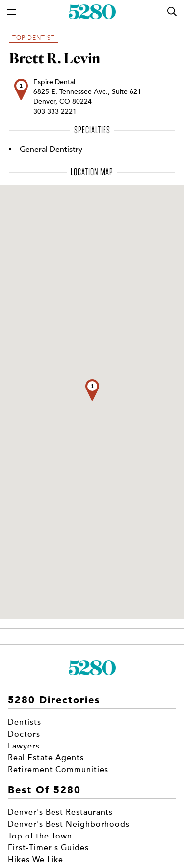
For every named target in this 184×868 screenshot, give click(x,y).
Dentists (25, 722)
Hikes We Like (36, 860)
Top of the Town (40, 836)
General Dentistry (51, 150)
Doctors (24, 734)
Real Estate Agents (46, 758)
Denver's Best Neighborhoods (69, 824)
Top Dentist (34, 38)
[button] (92, 390)
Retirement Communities (58, 770)
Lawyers (24, 746)
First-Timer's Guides (48, 848)
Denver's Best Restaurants (60, 812)
